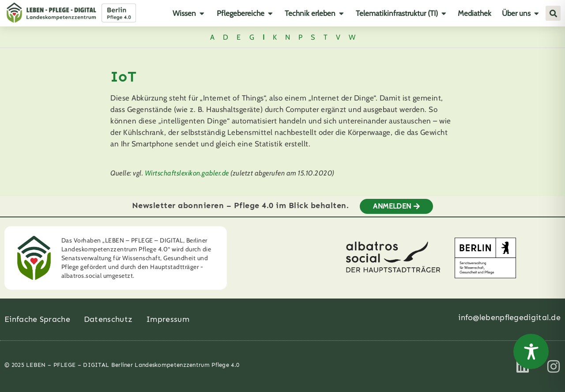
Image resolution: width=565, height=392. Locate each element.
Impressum (168, 319)
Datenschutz (108, 319)
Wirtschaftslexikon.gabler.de (187, 173)
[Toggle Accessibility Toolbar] (531, 351)
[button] (553, 13)
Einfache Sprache (37, 319)
